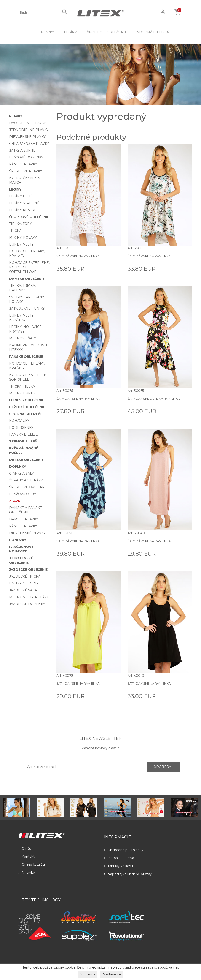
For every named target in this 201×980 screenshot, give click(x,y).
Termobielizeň (23, 441)
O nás (25, 849)
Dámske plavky (24, 519)
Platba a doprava (119, 858)
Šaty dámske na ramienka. (78, 256)
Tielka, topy (20, 224)
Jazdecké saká (23, 590)
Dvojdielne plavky (27, 123)
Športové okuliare (28, 487)
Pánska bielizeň (25, 434)
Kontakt (26, 857)
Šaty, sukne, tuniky (27, 308)
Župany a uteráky (26, 480)
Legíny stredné (24, 203)
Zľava (15, 501)
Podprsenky (21, 428)
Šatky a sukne (22, 150)
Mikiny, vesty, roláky (29, 597)
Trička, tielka (22, 386)
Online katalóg (32, 865)
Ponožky (18, 540)
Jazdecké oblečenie (28, 570)
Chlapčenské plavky (29, 144)
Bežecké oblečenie (27, 407)
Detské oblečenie (26, 460)
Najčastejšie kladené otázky (128, 874)
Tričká (15, 231)
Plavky (47, 32)
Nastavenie (112, 974)
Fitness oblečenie (27, 400)
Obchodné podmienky (124, 850)
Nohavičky (19, 421)
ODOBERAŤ (163, 767)
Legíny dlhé (21, 196)
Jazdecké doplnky (27, 604)
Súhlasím (88, 974)
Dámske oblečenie (27, 279)
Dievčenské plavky (27, 137)
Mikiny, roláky (23, 237)
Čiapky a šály (21, 473)
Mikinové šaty (23, 338)
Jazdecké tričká (25, 576)
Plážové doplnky (26, 157)
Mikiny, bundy (22, 393)
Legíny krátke (23, 210)
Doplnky (18, 467)
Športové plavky (26, 171)
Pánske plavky (23, 164)
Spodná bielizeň (153, 32)
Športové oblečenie (107, 32)
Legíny (70, 32)
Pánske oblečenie (26, 357)
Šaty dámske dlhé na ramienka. (154, 399)
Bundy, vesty (21, 244)
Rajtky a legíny (24, 583)
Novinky (27, 873)
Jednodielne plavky (29, 130)
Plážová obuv (23, 494)
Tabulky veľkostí (118, 866)
